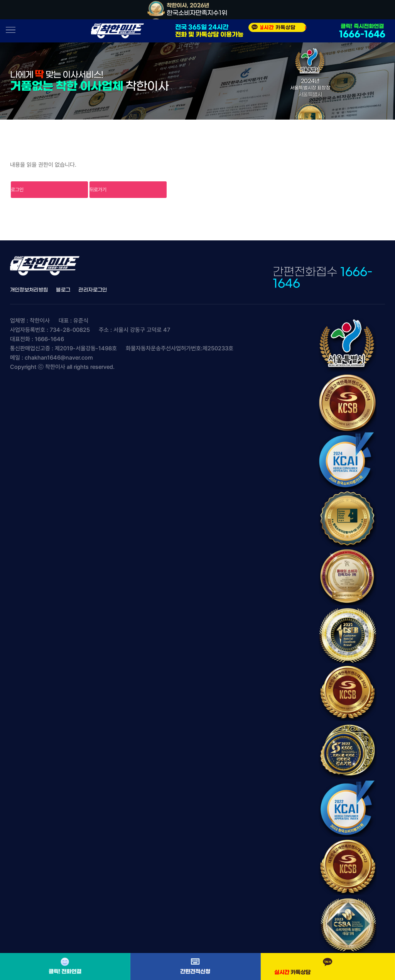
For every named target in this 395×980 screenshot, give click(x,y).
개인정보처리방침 (29, 290)
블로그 (63, 290)
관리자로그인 (93, 290)
